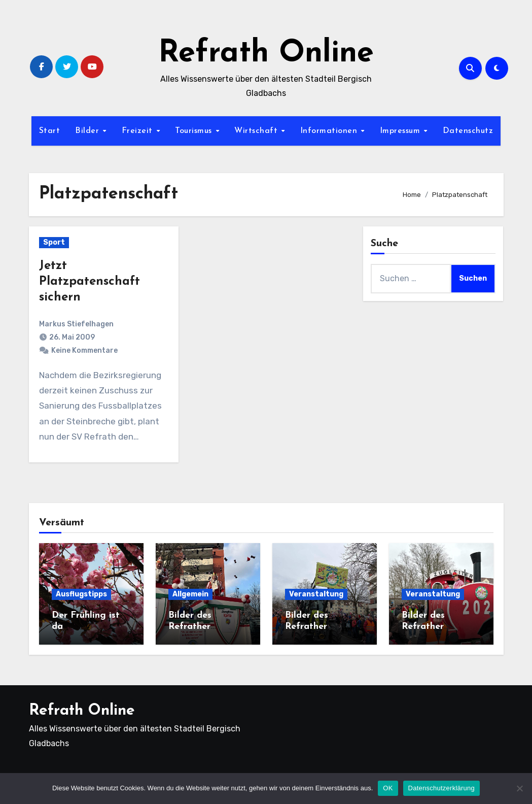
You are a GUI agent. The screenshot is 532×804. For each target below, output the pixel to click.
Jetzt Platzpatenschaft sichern (90, 282)
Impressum (401, 131)
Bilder (88, 131)
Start (50, 131)
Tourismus (195, 131)
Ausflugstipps (81, 594)
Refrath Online (266, 54)
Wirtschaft (257, 131)
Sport (54, 242)
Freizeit (139, 131)
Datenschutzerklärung (441, 788)
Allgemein (190, 594)
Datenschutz (468, 131)
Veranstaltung (316, 594)
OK (388, 788)
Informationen (330, 131)
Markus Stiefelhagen (76, 324)
